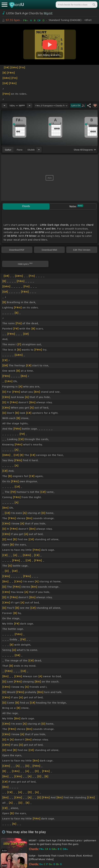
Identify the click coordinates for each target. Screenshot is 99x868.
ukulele (31, 150)
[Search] (94, 5)
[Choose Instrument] (39, 150)
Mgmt (48, 13)
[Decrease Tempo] (4, 106)
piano (20, 150)
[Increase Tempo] (30, 106)
